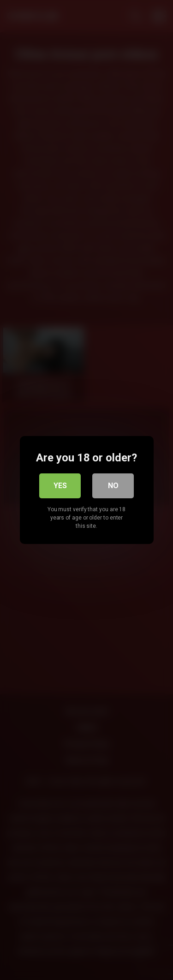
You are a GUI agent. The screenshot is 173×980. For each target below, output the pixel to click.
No (113, 486)
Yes (60, 486)
